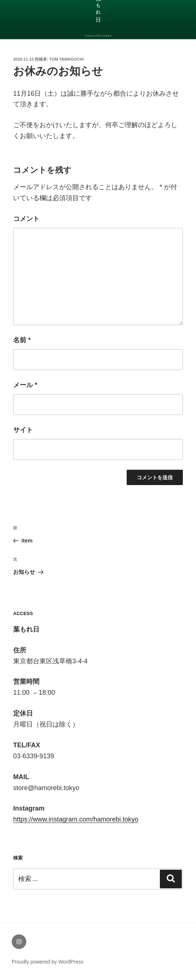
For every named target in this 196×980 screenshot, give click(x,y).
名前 (22, 340)
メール (25, 385)
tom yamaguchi (66, 59)
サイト (23, 430)
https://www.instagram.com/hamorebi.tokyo (76, 819)
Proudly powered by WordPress (48, 962)
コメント (26, 219)
